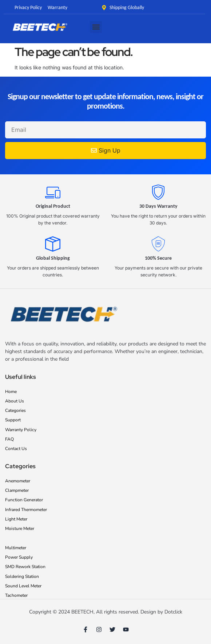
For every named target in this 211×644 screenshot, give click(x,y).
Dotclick (173, 612)
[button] (96, 27)
